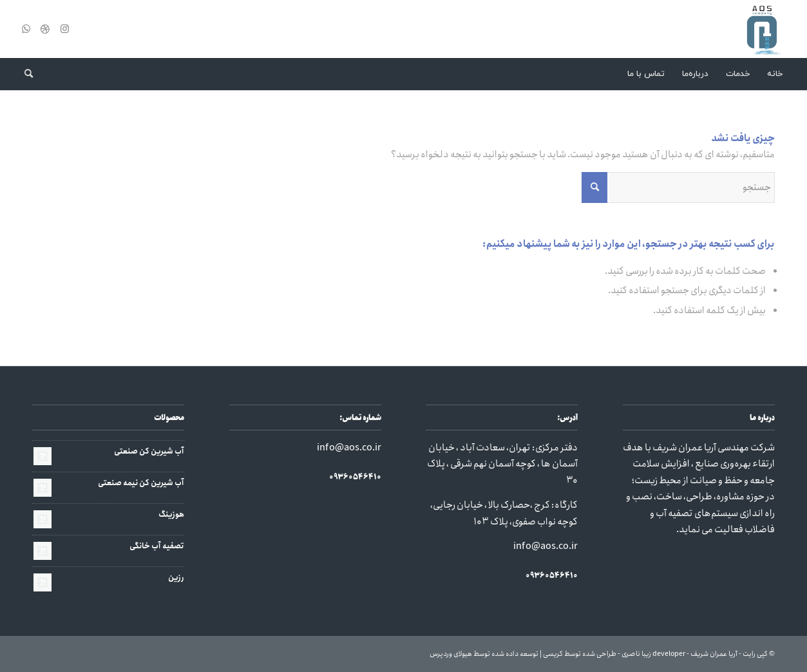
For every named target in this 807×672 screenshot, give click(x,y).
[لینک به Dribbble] (45, 29)
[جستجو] (24, 74)
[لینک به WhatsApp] (26, 29)
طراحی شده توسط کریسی (580, 654)
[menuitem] (775, 74)
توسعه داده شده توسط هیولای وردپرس (484, 654)
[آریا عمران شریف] (762, 29)
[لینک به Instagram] (64, 29)
